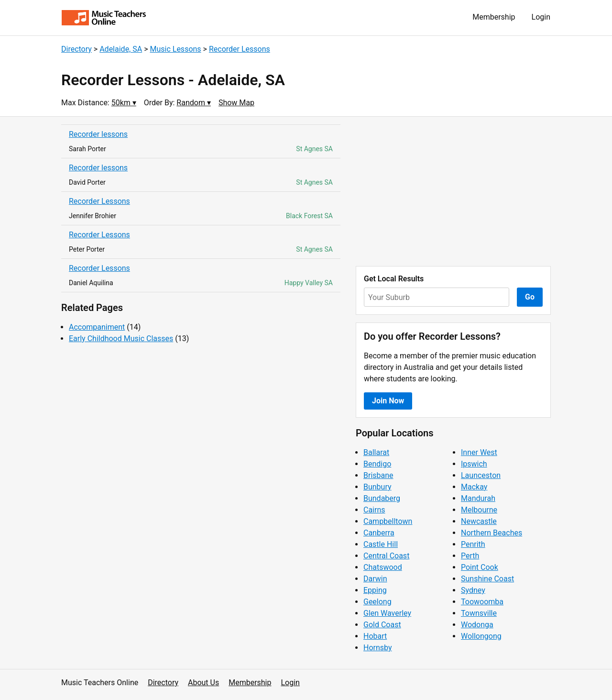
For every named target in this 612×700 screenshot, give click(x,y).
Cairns (374, 510)
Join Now (388, 401)
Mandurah (478, 498)
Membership (494, 17)
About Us (203, 683)
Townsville (479, 613)
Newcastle (479, 521)
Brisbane (378, 475)
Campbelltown (388, 521)
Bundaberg (382, 498)
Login (541, 17)
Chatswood (383, 567)
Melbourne (479, 510)
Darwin (375, 579)
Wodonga (477, 625)
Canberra (379, 533)
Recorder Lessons (240, 49)
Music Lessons (175, 49)
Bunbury (377, 487)
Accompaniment (97, 327)
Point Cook (480, 567)
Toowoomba (482, 602)
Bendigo (377, 464)
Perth (470, 556)
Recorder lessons (98, 134)
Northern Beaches (492, 533)
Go (530, 297)
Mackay (474, 487)
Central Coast (386, 556)
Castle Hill (381, 544)
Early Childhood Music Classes (121, 339)
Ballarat (376, 452)
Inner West (479, 452)
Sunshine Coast (487, 579)
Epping (375, 590)
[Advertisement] (453, 191)
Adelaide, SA (121, 49)
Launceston (481, 475)
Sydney (473, 590)
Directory (76, 49)
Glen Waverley (387, 613)
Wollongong (481, 636)
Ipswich (474, 464)
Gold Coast (382, 625)
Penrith (473, 544)
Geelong (377, 602)
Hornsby (378, 648)
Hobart (375, 636)
